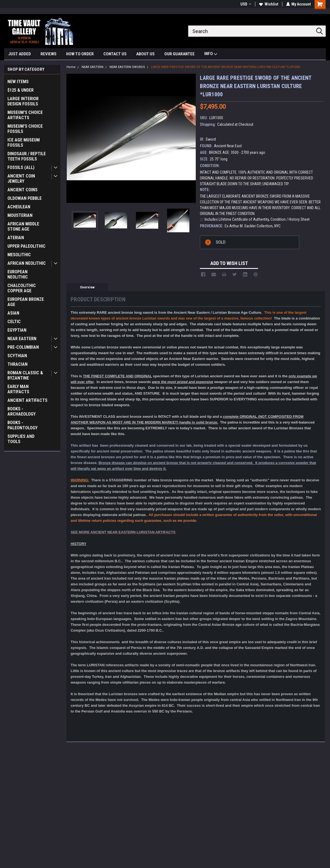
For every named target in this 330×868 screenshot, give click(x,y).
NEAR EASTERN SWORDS (127, 67)
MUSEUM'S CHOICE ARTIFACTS (25, 115)
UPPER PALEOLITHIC (26, 246)
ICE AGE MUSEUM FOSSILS (24, 143)
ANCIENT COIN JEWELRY (21, 179)
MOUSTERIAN (20, 215)
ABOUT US (145, 54)
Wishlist (268, 4)
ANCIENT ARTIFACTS (27, 400)
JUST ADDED (20, 54)
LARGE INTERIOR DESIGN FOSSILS (23, 101)
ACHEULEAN (19, 207)
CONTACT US (115, 54)
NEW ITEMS (18, 82)
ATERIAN (16, 238)
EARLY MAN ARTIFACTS (18, 389)
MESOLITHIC (19, 255)
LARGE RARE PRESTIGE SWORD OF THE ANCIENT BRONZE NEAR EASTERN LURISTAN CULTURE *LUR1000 (226, 67)
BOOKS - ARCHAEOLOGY (22, 411)
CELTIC (14, 322)
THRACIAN (18, 364)
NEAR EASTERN (22, 339)
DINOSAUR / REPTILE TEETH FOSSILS (27, 156)
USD (246, 4)
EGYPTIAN (17, 330)
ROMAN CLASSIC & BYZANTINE (25, 375)
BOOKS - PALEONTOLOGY (22, 425)
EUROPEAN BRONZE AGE (26, 302)
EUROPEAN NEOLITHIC (18, 274)
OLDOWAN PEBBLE (25, 198)
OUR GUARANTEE (179, 54)
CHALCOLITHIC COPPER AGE (22, 288)
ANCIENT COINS (22, 190)
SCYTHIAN (17, 356)
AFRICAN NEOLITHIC (27, 263)
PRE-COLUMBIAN (23, 347)
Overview (87, 287)
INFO (211, 54)
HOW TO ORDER (80, 54)
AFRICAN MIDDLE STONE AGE (23, 226)
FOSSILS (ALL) (21, 167)
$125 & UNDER (21, 90)
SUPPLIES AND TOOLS (21, 439)
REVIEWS (49, 54)
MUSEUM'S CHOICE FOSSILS (25, 129)
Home (71, 67)
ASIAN (13, 313)
